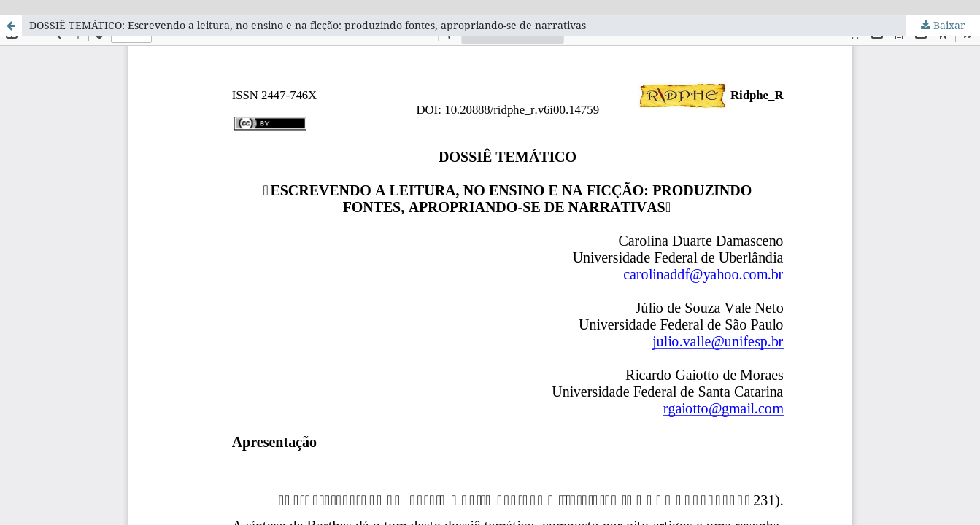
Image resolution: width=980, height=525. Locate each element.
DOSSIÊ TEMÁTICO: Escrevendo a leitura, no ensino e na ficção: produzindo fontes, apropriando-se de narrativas (308, 25)
